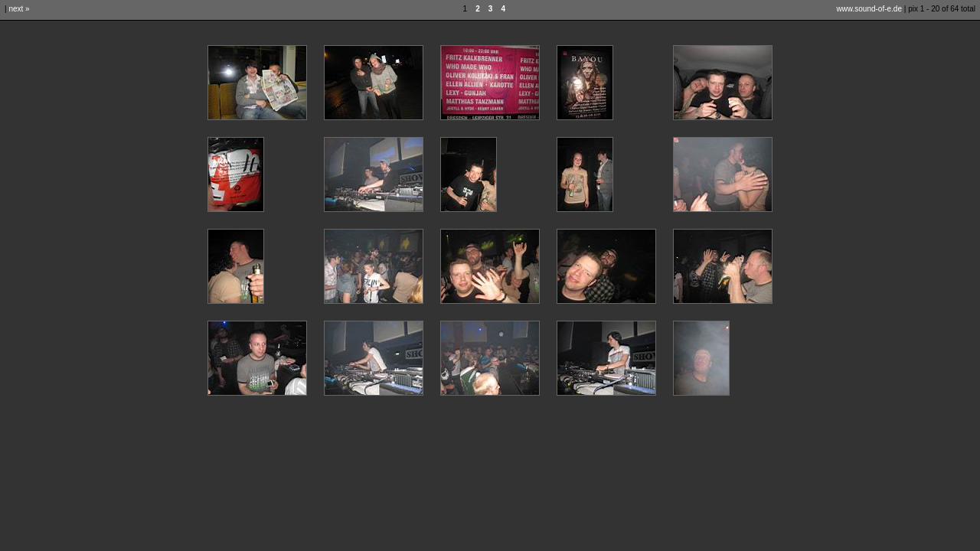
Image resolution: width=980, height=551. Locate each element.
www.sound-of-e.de (869, 9)
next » (19, 9)
